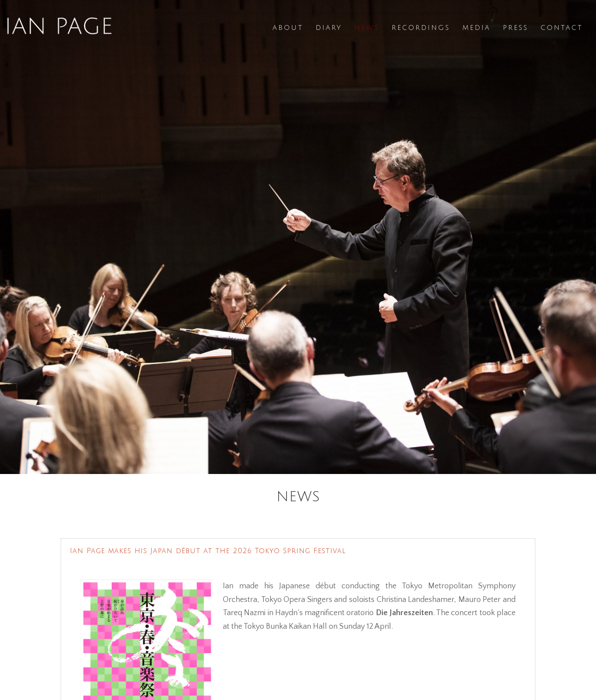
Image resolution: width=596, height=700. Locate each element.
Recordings (421, 28)
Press (516, 28)
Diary (329, 28)
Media (476, 28)
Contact (562, 28)
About (288, 28)
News (367, 28)
